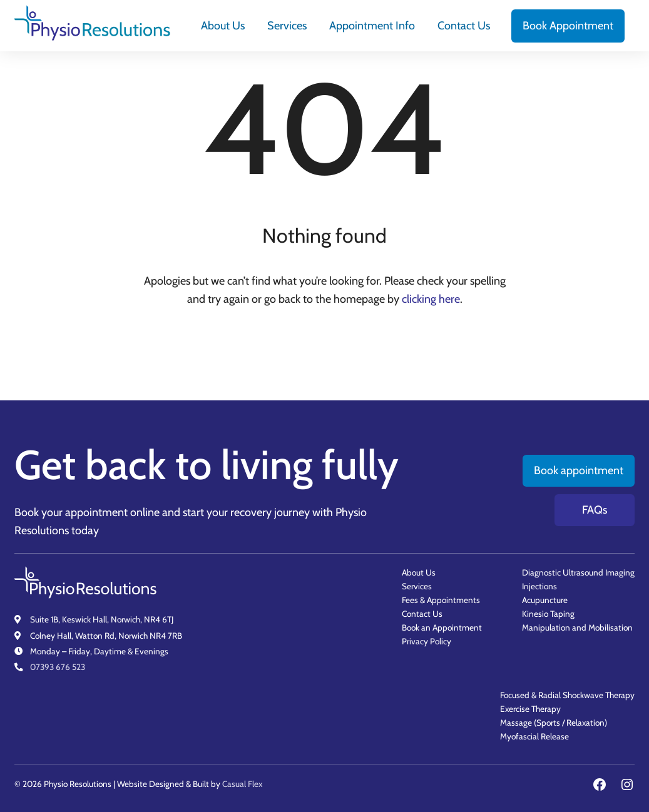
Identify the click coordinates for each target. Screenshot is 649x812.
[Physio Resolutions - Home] (93, 26)
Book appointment (579, 470)
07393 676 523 (58, 667)
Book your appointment (71, 512)
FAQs (595, 510)
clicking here (431, 299)
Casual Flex (242, 784)
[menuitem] (223, 26)
